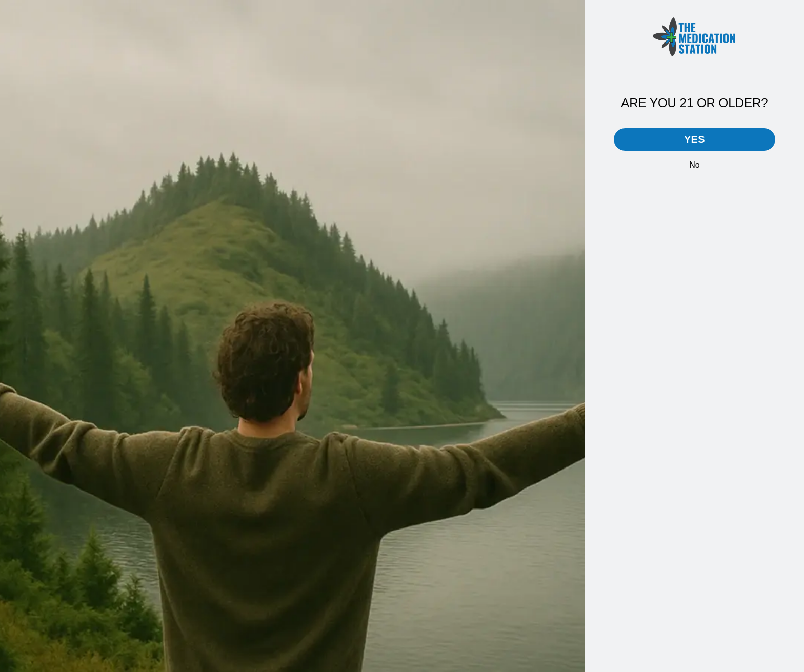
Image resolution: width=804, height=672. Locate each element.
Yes (695, 139)
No (694, 165)
